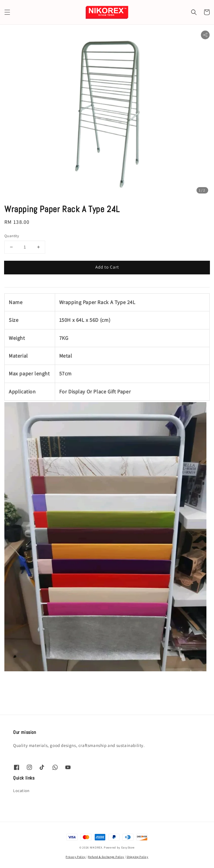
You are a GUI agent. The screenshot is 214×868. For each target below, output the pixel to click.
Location (21, 791)
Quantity (12, 236)
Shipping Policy (137, 857)
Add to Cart (107, 267)
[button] (7, 12)
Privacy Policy (76, 857)
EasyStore (128, 847)
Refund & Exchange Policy (106, 857)
